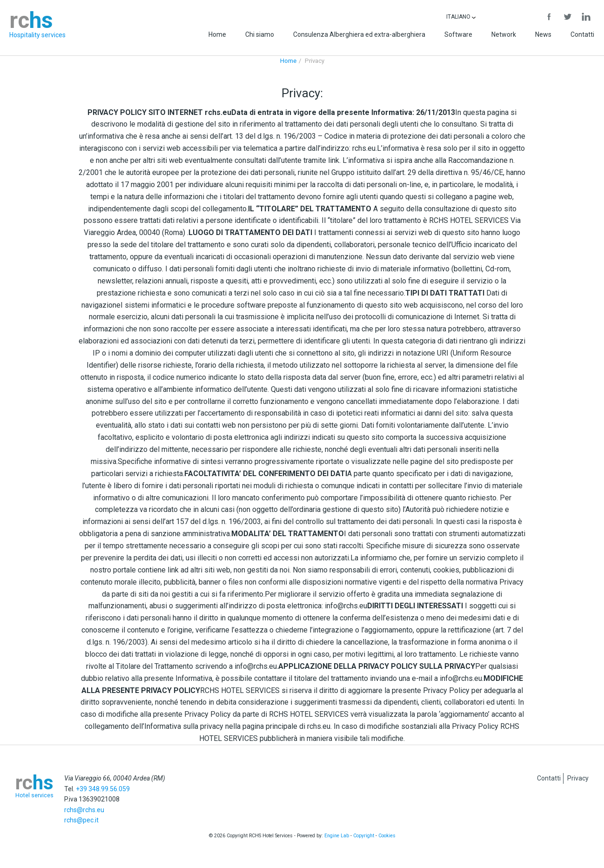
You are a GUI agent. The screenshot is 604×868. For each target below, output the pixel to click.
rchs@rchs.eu (84, 810)
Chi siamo (260, 34)
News (543, 34)
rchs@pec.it (81, 820)
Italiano (461, 17)
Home (217, 34)
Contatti (582, 34)
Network (504, 34)
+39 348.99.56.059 (103, 789)
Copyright (364, 836)
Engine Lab (337, 836)
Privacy (578, 778)
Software (458, 34)
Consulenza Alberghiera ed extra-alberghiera (359, 34)
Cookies (387, 836)
